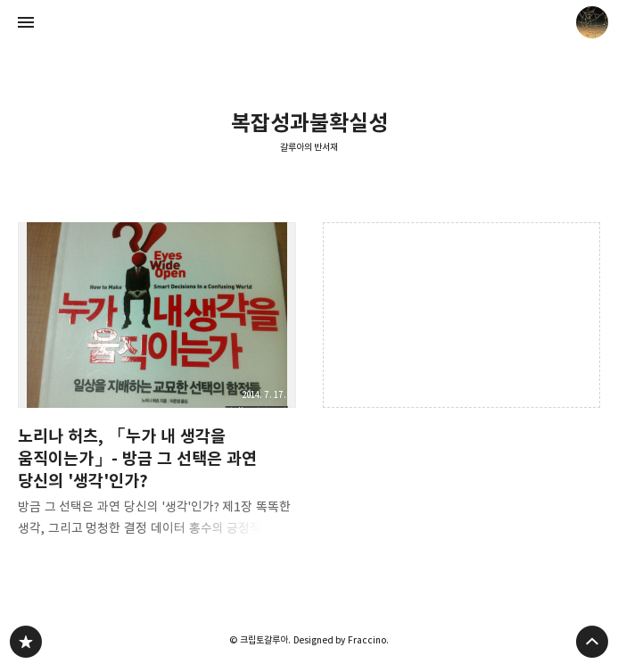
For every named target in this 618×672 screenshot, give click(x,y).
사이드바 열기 (26, 22)
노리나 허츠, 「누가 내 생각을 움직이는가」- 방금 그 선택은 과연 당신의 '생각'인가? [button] (157, 385)
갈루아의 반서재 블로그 (26, 642)
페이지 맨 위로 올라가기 (592, 642)
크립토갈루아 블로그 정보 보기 (592, 22)
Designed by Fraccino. (341, 640)
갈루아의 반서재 (309, 147)
